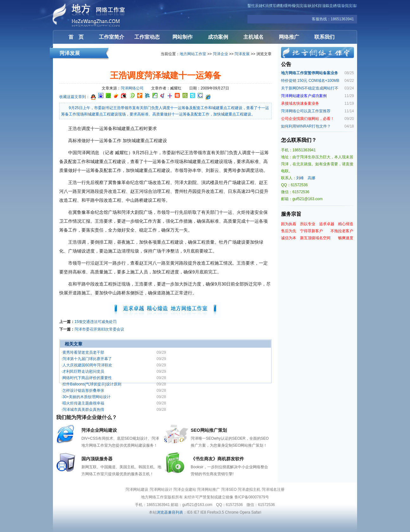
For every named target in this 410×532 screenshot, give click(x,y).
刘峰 (300, 178)
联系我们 (324, 37)
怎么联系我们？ (299, 140)
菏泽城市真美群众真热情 (83, 410)
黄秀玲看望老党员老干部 (83, 352)
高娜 (311, 178)
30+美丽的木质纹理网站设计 (86, 397)
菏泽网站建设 (91, 15)
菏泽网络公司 (132, 88)
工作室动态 (147, 37)
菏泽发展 (242, 54)
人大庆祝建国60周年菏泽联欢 (87, 365)
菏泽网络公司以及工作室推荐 (306, 111)
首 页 (76, 37)
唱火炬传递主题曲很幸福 (83, 403)
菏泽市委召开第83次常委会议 (99, 329)
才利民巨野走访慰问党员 (83, 371)
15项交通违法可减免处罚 (96, 322)
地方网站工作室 (193, 54)
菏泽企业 (221, 54)
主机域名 (253, 37)
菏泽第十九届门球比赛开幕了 (87, 359)
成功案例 (218, 37)
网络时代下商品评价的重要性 (87, 378)
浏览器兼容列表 (170, 512)
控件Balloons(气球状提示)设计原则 (92, 384)
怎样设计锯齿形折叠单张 (83, 391)
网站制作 (183, 37)
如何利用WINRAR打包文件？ (306, 126)
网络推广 (289, 37)
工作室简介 (112, 37)
